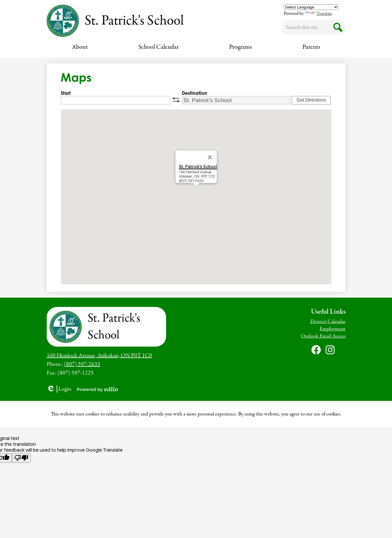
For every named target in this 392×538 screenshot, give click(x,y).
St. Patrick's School (198, 167)
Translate (318, 14)
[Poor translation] (21, 458)
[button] (80, 47)
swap (176, 100)
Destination (195, 93)
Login (59, 389)
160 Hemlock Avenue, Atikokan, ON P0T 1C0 (99, 356)
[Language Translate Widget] (311, 7)
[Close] (210, 158)
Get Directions (311, 100)
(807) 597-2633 (82, 364)
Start (66, 93)
